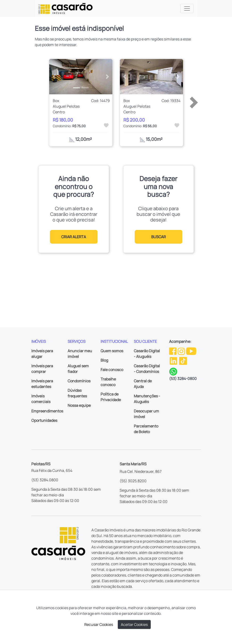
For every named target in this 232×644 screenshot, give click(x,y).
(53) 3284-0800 (183, 379)
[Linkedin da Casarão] (174, 360)
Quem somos (112, 351)
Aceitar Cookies (134, 624)
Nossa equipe (79, 405)
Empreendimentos (47, 411)
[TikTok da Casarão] (183, 360)
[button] (54, 77)
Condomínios (79, 381)
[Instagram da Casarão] (182, 351)
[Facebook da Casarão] (173, 351)
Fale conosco (112, 370)
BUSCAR (159, 237)
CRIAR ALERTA (74, 237)
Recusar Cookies (99, 624)
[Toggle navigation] (187, 8)
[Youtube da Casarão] (191, 351)
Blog (104, 360)
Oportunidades (44, 420)
